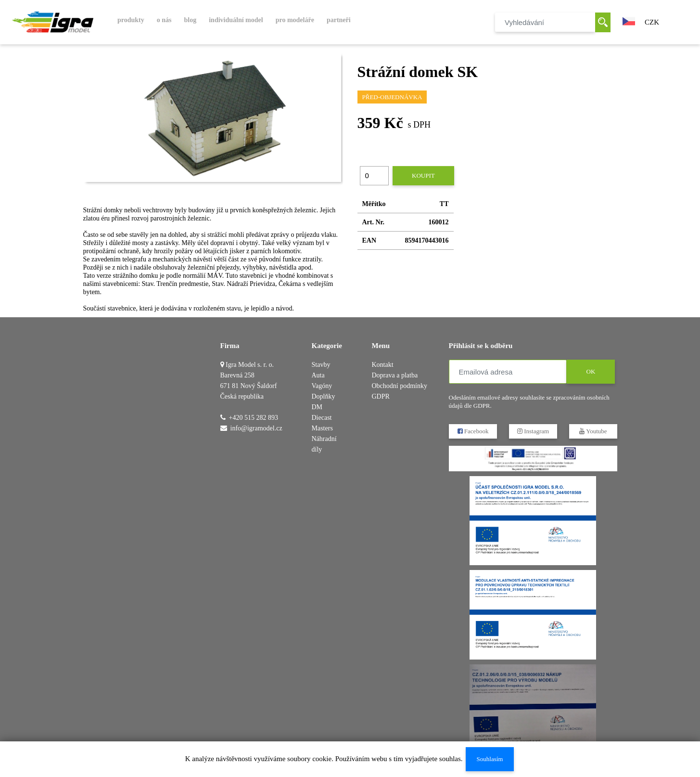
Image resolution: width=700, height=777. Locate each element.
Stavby (321, 365)
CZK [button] (652, 22)
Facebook (473, 431)
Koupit (423, 175)
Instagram (533, 431)
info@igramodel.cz (256, 428)
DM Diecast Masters (322, 418)
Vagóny (322, 386)
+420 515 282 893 (254, 418)
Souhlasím (490, 759)
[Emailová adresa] (508, 372)
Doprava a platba (395, 375)
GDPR (381, 396)
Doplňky (324, 396)
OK (591, 371)
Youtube (593, 431)
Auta (318, 375)
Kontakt (383, 365)
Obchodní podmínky (400, 386)
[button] (629, 20)
